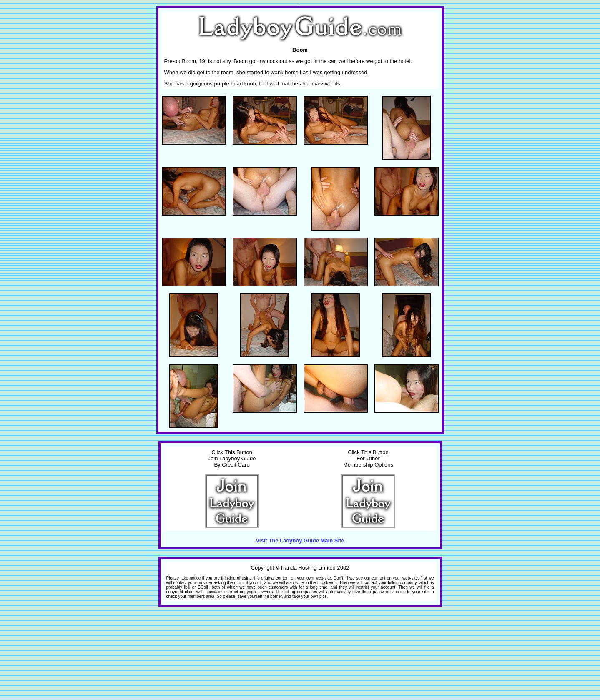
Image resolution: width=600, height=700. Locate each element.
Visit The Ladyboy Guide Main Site (300, 541)
